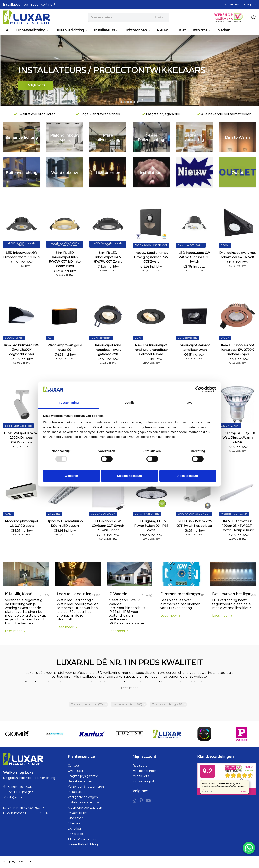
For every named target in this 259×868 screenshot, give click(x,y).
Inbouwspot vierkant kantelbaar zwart (194, 347)
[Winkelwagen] (253, 17)
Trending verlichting (88, 705)
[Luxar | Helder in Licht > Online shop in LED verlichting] (26, 17)
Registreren (232, 4)
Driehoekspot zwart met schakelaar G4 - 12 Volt (238, 255)
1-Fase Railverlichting (83, 841)
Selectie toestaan (130, 476)
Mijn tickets (141, 777)
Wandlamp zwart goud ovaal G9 (65, 347)
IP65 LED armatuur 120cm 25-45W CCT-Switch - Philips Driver (237, 526)
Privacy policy (77, 814)
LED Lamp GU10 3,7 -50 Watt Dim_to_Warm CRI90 (237, 438)
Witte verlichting (128, 705)
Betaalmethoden (80, 783)
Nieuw (162, 30)
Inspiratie (202, 30)
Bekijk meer (36, 86)
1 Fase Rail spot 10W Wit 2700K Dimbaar (22, 435)
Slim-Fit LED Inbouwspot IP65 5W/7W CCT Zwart (108, 257)
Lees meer (15, 632)
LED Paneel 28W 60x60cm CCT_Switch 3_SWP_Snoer (108, 526)
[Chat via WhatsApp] (249, 848)
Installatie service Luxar (84, 804)
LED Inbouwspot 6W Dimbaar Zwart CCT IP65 (22, 255)
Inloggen (250, 4)
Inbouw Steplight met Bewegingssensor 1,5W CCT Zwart (151, 257)
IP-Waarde (75, 835)
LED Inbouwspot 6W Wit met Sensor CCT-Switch (194, 257)
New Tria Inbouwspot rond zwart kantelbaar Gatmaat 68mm (151, 350)
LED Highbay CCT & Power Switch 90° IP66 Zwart (151, 526)
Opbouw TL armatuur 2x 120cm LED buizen (65, 523)
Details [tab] (129, 403)
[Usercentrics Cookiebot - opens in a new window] (198, 389)
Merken (224, 30)
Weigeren (71, 476)
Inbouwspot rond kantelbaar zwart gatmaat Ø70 (108, 350)
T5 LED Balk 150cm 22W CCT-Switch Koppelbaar (194, 523)
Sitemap (74, 825)
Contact (73, 767)
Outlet (180, 30)
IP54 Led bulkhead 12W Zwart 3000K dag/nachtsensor (22, 350)
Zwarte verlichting (167, 705)
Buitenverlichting (71, 30)
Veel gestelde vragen (83, 798)
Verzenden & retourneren (86, 788)
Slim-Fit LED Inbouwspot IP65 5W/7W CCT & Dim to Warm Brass (65, 259)
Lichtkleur (75, 830)
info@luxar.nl (16, 799)
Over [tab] (190, 403)
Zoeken (160, 17)
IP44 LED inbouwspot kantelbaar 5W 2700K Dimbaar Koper (237, 350)
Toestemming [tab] (69, 403)
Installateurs (106, 30)
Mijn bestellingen (145, 772)
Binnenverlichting (32, 30)
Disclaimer (75, 820)
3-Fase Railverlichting (83, 846)
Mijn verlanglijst (143, 783)
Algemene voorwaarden (85, 809)
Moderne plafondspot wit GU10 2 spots (22, 523)
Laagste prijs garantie (83, 777)
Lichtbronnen (137, 30)
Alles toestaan (188, 476)
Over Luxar (75, 772)
